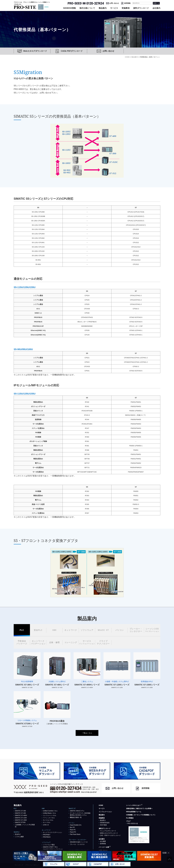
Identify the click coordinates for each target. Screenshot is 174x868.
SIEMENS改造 (105, 823)
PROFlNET (47, 835)
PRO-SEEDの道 (133, 824)
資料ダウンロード (141, 8)
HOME (101, 805)
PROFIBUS (47, 837)
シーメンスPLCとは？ (133, 805)
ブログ (128, 821)
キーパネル (47, 822)
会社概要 (103, 841)
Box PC (72, 827)
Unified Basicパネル (49, 813)
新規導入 (103, 820)
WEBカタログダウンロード (109, 833)
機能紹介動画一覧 (76, 817)
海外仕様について (87, 8)
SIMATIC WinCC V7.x (77, 811)
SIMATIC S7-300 (20, 811)
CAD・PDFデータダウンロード (110, 835)
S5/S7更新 (103, 825)
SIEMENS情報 (69, 8)
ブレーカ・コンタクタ (77, 844)
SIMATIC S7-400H (21, 815)
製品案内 (103, 8)
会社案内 (156, 8)
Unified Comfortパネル (50, 811)
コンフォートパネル (50, 815)
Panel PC (73, 832)
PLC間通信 (130, 818)
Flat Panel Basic (75, 834)
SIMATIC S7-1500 (21, 820)
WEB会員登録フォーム (134, 812)
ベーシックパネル (49, 818)
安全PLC (18, 834)
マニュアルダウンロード (108, 831)
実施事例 (126, 8)
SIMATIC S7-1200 (21, 818)
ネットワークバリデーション (53, 832)
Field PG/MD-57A (76, 825)
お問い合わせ (114, 3)
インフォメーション (105, 812)
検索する (156, 3)
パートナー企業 (104, 847)
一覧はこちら (87, 733)
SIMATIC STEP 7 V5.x (50, 847)
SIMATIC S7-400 (20, 813)
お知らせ (46, 825)
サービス (114, 8)
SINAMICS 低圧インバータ (79, 842)
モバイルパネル (48, 820)
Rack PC (73, 830)
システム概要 (19, 837)
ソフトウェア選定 (49, 845)
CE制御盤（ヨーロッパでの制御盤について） (141, 815)
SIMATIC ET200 (20, 822)
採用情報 (127, 3)
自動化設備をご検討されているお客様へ (139, 809)
